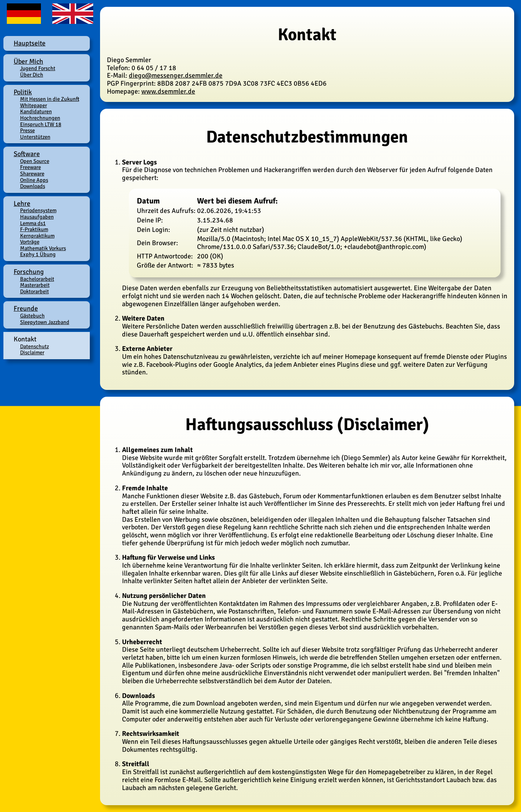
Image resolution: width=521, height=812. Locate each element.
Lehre (22, 203)
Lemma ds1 (33, 223)
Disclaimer (32, 352)
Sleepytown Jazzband (45, 322)
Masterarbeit (35, 285)
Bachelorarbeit (37, 279)
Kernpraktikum (37, 236)
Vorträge (30, 242)
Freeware (31, 167)
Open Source (35, 161)
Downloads (33, 186)
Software (27, 154)
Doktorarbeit (34, 291)
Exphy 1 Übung (38, 254)
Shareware (32, 174)
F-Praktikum (34, 229)
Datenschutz (34, 346)
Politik (23, 92)
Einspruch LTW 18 (41, 124)
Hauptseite (30, 43)
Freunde (26, 308)
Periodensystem (38, 210)
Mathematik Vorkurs (43, 248)
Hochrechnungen (40, 118)
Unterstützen (35, 137)
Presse (27, 130)
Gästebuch (32, 316)
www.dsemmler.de (168, 91)
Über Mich (28, 61)
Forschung (29, 272)
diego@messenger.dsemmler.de (176, 75)
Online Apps (34, 180)
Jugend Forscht (38, 68)
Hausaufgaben (37, 217)
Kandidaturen (36, 111)
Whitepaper (34, 105)
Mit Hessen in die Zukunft (50, 99)
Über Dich (32, 75)
